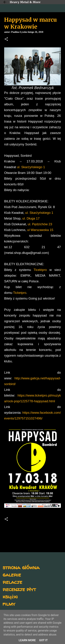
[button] (6, 39)
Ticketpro (20, 293)
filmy (9, 604)
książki (10, 596)
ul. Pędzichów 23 (40, 224)
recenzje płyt (19, 589)
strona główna (21, 567)
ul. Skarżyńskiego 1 (31, 167)
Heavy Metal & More (25, 2)
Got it (43, 640)
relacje (12, 582)
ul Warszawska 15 (40, 230)
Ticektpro (40, 270)
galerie (12, 574)
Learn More (27, 640)
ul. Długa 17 (31, 218)
